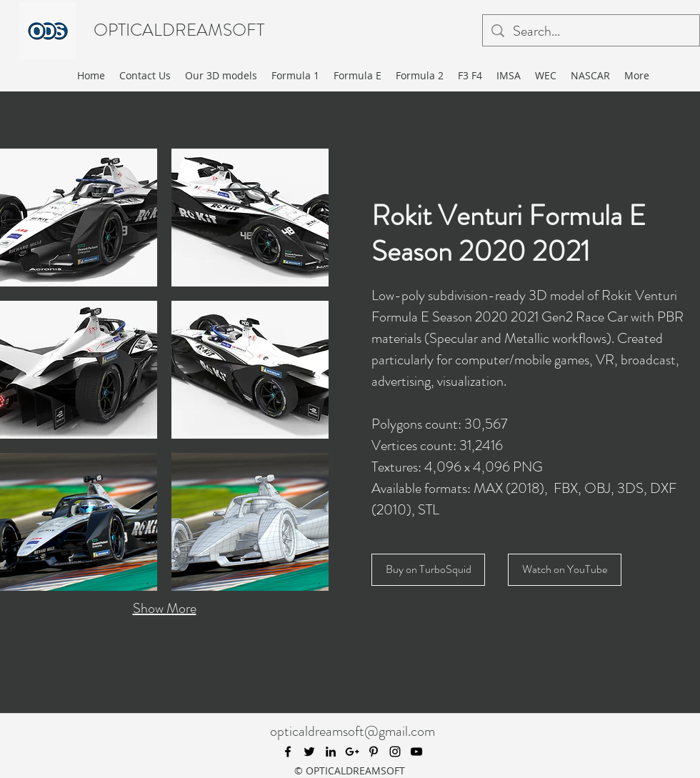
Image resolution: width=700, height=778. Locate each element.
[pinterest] (374, 752)
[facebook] (288, 752)
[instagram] (395, 752)
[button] (79, 218)
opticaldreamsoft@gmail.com (352, 731)
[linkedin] (331, 752)
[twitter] (309, 752)
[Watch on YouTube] (565, 570)
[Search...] (591, 31)
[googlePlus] (352, 752)
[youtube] (416, 752)
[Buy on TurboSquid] (428, 570)
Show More (165, 608)
